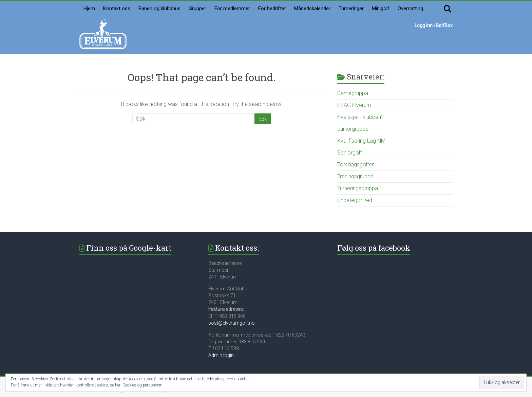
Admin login (221, 355)
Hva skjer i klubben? (360, 117)
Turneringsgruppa (358, 188)
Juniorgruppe (353, 129)
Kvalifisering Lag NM (361, 141)
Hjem (89, 8)
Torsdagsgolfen (356, 165)
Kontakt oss (117, 8)
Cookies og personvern (142, 385)
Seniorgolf (349, 153)
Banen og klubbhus (159, 8)
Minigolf (381, 8)
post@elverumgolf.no (232, 323)
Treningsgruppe (355, 176)
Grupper (197, 8)
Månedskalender (312, 8)
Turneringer (351, 8)
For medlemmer (232, 8)
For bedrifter (272, 8)
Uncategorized (355, 200)
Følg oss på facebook (374, 248)
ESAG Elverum (354, 105)
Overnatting (410, 8)
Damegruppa (353, 93)
